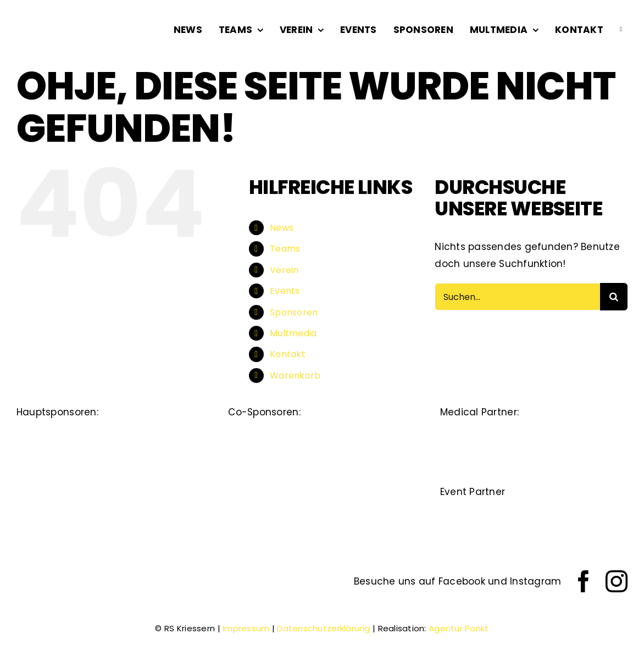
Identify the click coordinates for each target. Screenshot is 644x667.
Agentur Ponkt (459, 628)
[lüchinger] (322, 434)
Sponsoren (294, 312)
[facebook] (584, 581)
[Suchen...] (517, 297)
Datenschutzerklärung (323, 628)
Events (285, 291)
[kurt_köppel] (322, 477)
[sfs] (387, 477)
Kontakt (288, 354)
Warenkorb (295, 376)
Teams (285, 249)
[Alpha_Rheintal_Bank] (257, 434)
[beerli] (387, 434)
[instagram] (617, 581)
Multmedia (293, 333)
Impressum (246, 628)
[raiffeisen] (257, 477)
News (282, 228)
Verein (284, 270)
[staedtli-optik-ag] (159, 434)
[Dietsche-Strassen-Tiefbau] (62, 434)
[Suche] (614, 297)
